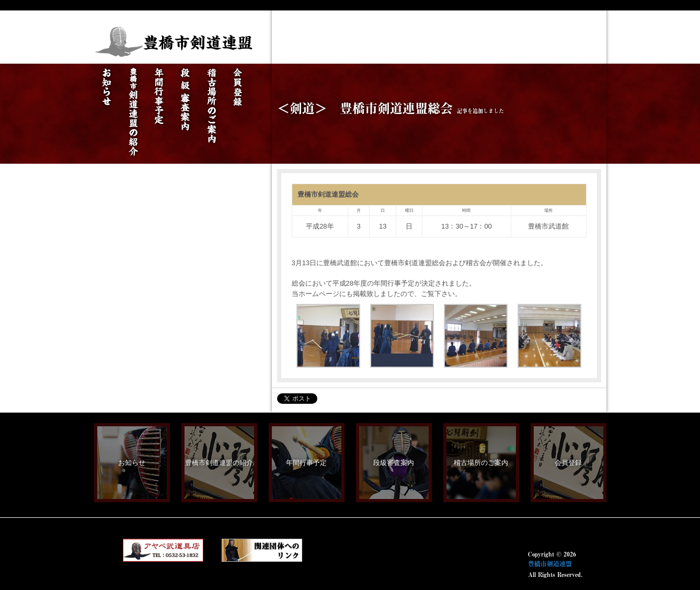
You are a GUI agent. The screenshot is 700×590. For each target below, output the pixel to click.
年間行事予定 (306, 463)
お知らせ (132, 463)
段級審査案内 (394, 463)
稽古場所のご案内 (481, 463)
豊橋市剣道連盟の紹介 (219, 463)
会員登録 (568, 463)
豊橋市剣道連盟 (550, 564)
